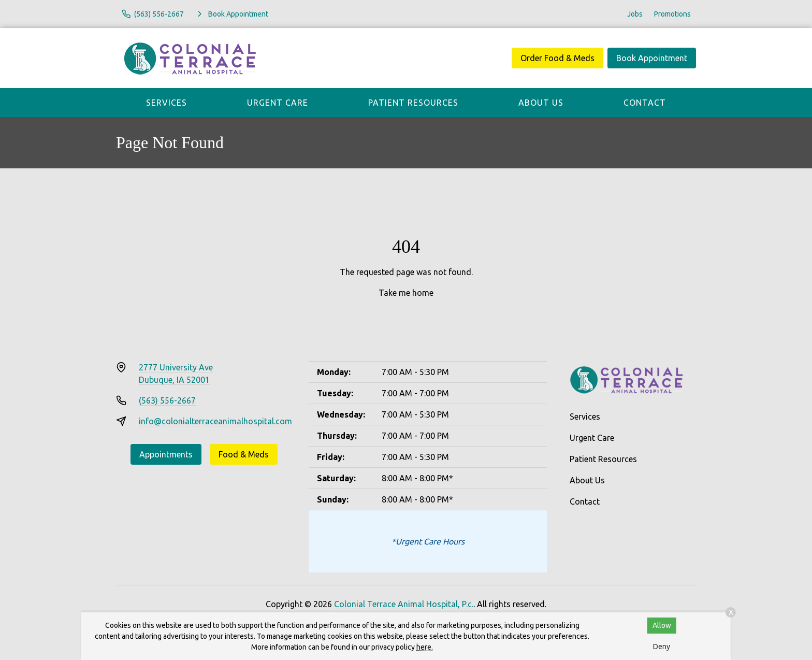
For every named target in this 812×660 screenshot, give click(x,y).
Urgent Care (278, 103)
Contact (645, 103)
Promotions (672, 14)
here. (425, 647)
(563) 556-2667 (167, 400)
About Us (541, 103)
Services (166, 103)
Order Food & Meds (557, 58)
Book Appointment (652, 58)
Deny (662, 647)
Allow (662, 625)
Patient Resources (413, 103)
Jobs (635, 14)
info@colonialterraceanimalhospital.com (215, 421)
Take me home (406, 293)
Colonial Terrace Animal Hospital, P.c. (404, 604)
